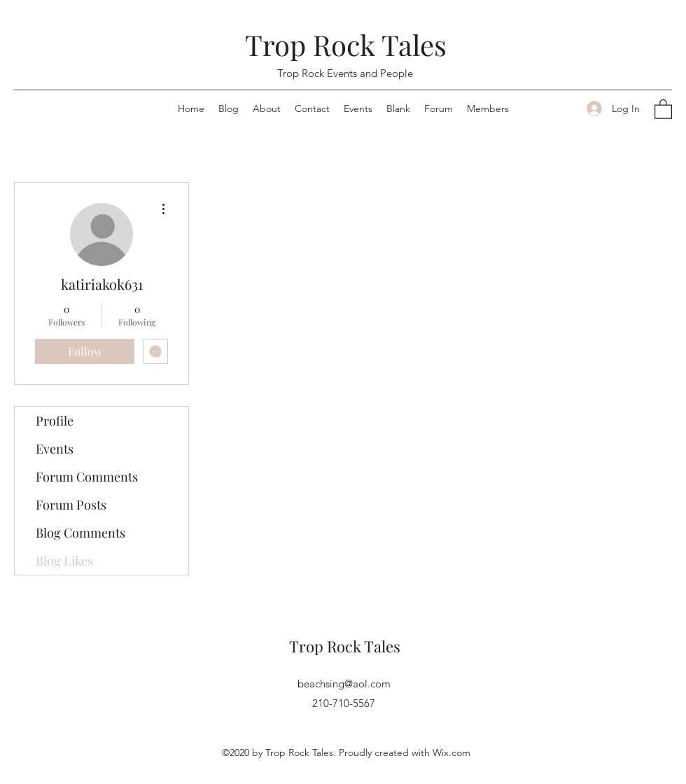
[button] (663, 108)
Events (55, 449)
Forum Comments (87, 477)
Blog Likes (64, 561)
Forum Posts (71, 505)
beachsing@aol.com (344, 684)
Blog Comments (80, 533)
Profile (55, 421)
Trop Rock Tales (346, 44)
